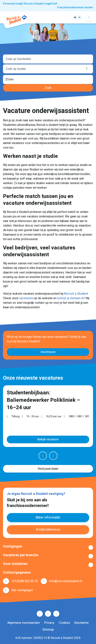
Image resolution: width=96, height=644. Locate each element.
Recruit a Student (76, 294)
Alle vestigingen (22, 590)
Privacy (49, 623)
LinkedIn (48, 614)
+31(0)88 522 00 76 (25, 581)
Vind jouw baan (48, 469)
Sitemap (48, 630)
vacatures (26, 298)
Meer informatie (48, 517)
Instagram (56, 614)
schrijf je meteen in (70, 298)
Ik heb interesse (48, 530)
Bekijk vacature (48, 439)
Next (53, 456)
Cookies (64, 623)
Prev (43, 456)
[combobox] (48, 59)
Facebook (40, 614)
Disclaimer (82, 623)
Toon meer (48, 547)
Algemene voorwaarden (24, 623)
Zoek (48, 88)
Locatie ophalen (88, 69)
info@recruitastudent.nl (66, 581)
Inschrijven (48, 352)
